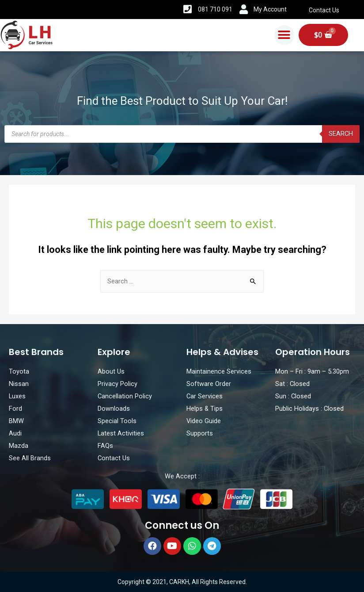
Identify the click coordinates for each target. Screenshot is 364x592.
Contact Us (324, 10)
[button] (284, 35)
